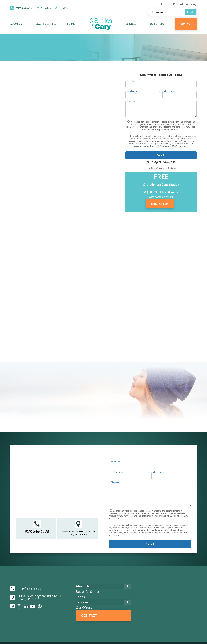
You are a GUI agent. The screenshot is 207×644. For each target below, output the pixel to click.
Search (190, 12)
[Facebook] (12, 606)
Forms (165, 4)
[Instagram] (19, 606)
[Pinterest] (40, 606)
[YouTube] (33, 606)
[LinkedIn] (26, 606)
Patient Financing (185, 4)
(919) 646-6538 (166, 162)
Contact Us (160, 204)
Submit (161, 155)
